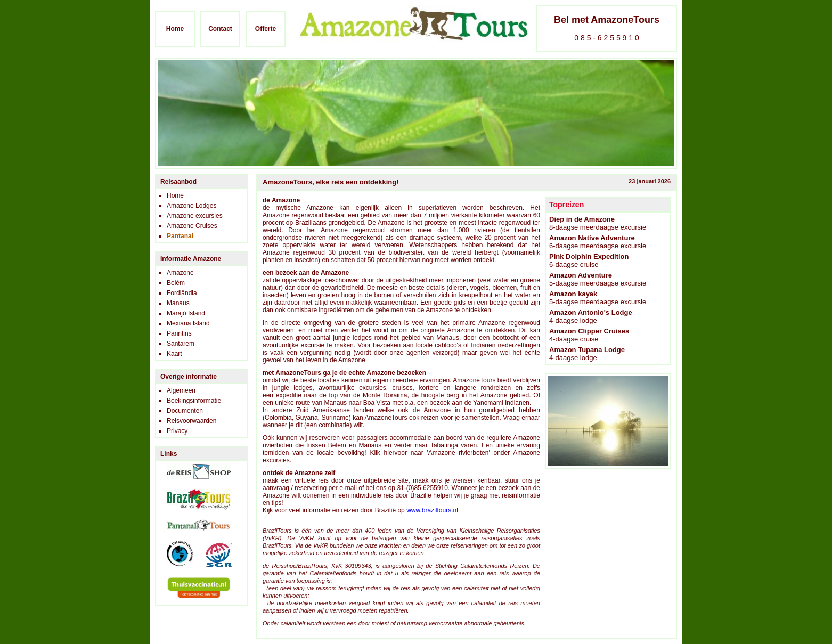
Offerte (266, 29)
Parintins (179, 333)
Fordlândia (182, 293)
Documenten (185, 411)
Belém (176, 283)
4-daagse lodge (591, 316)
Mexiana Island (188, 323)
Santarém (181, 344)
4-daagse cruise (589, 335)
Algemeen (181, 390)
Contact (220, 29)
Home (175, 29)
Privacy (177, 431)
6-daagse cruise (589, 260)
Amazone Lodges (191, 206)
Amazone (180, 273)
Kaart (174, 354)
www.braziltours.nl (432, 510)
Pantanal (180, 236)
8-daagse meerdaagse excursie (598, 223)
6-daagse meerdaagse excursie (598, 242)
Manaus (178, 303)
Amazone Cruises (192, 226)
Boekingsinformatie (194, 401)
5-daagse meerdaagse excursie (598, 279)
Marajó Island (186, 313)
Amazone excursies (195, 216)
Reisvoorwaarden (191, 421)
